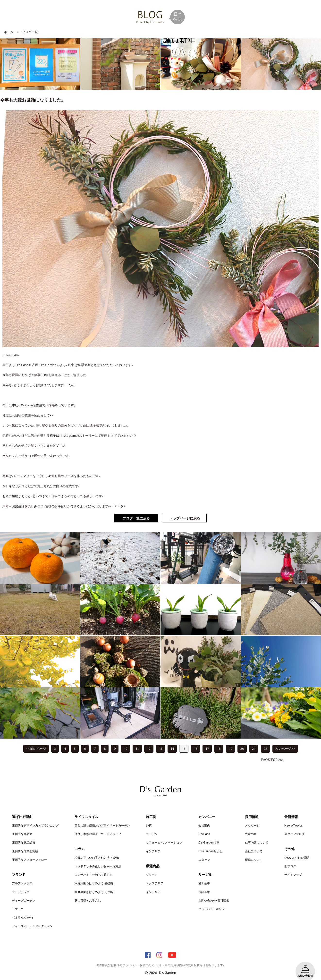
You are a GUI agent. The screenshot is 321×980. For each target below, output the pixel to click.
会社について (254, 844)
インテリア (153, 844)
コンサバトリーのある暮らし (93, 867)
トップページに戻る (185, 511)
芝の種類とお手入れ (88, 893)
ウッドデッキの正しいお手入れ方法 (98, 859)
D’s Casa (204, 827)
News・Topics (293, 818)
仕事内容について (257, 835)
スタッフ (204, 852)
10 (126, 741)
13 (160, 741)
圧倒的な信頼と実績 (25, 844)
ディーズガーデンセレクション (32, 919)
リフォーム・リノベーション (164, 835)
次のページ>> (285, 741)
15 (184, 741)
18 (219, 741)
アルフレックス (22, 876)
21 (254, 741)
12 (149, 741)
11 (137, 741)
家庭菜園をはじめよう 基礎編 (94, 876)
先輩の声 (251, 827)
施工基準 (204, 876)
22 (265, 741)
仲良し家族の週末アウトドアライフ (98, 827)
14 (172, 741)
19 (230, 741)
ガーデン (152, 827)
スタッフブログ (295, 827)
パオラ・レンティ (23, 910)
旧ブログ (290, 859)
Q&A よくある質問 (297, 850)
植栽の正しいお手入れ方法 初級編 (97, 850)
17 (207, 741)
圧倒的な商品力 (22, 827)
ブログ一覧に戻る (136, 511)
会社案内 (204, 818)
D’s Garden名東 (209, 835)
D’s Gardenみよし (210, 844)
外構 (149, 818)
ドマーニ (18, 902)
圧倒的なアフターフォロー (29, 852)
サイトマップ (293, 867)
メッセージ (252, 818)
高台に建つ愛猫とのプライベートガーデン (102, 818)
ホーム (9, 25)
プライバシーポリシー (213, 902)
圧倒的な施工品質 (24, 835)
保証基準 (204, 885)
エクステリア (155, 876)
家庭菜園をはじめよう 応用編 (94, 885)
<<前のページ (36, 741)
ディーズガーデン (24, 893)
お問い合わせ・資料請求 (214, 893)
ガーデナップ (21, 885)
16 (195, 741)
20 (242, 741)
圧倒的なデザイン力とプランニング (35, 818)
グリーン (152, 867)
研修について (254, 852)
